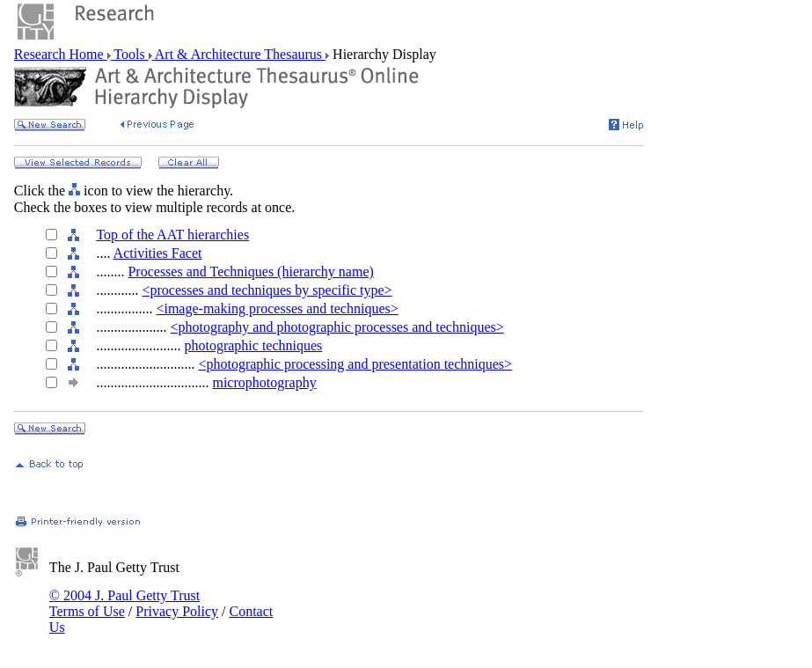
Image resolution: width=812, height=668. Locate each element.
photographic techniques (253, 345)
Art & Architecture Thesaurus (239, 54)
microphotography (264, 382)
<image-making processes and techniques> (277, 308)
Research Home (61, 54)
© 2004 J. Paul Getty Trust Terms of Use (124, 603)
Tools (130, 54)
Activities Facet (158, 253)
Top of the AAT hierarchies (172, 235)
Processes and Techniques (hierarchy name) (250, 272)
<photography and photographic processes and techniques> (337, 327)
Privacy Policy (177, 611)
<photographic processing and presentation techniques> (355, 364)
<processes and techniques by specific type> (267, 290)
